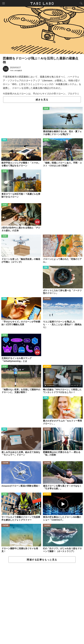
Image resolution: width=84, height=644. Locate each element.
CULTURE (47, 236)
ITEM (4, 140)
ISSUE (46, 109)
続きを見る (42, 100)
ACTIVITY (47, 367)
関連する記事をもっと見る (42, 560)
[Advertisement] (42, 604)
